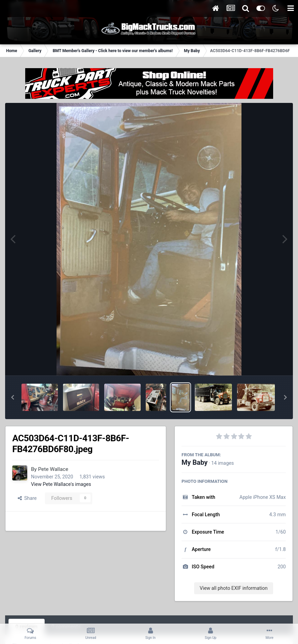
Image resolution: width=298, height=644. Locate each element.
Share (27, 498)
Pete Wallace (53, 469)
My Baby (194, 463)
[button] (13, 397)
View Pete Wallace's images (61, 484)
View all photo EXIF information (233, 588)
